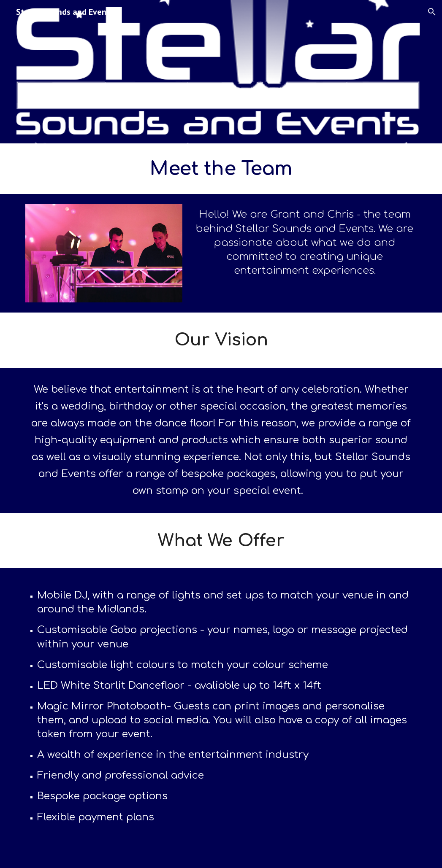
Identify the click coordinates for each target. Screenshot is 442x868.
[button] (432, 12)
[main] (221, 169)
